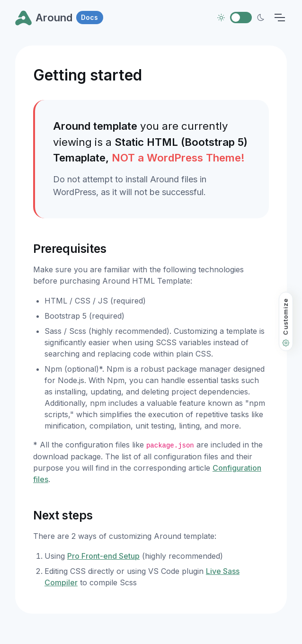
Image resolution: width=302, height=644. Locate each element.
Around (59, 18)
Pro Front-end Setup (103, 556)
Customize (286, 322)
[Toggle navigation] (280, 18)
